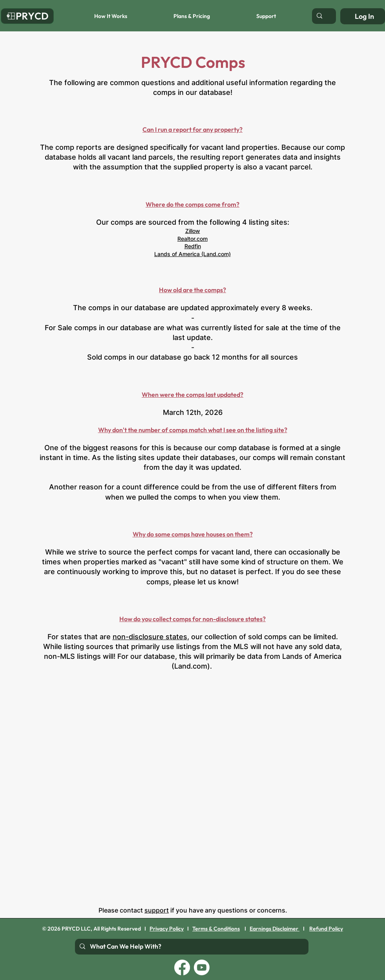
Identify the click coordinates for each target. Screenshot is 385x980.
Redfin (193, 246)
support (157, 910)
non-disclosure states (150, 637)
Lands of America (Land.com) (192, 254)
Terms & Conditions (216, 929)
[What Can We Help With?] (191, 947)
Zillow (193, 231)
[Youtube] (202, 967)
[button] (93, 16)
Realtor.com (192, 239)
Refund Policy (326, 929)
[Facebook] (182, 967)
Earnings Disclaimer (275, 929)
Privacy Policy (167, 929)
